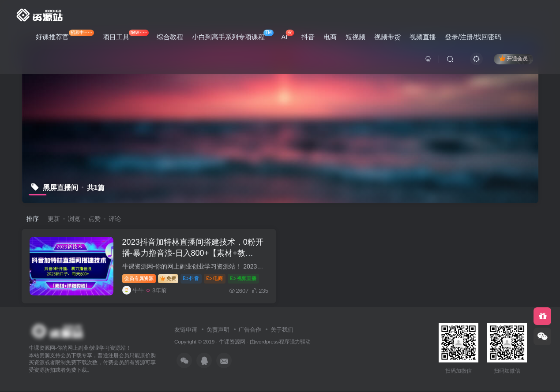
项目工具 (126, 35)
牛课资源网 (232, 343)
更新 (54, 219)
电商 (330, 37)
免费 (169, 279)
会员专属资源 (140, 279)
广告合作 (250, 331)
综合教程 (170, 37)
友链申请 (186, 331)
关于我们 (282, 331)
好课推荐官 (65, 35)
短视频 (355, 37)
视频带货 (387, 37)
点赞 (94, 219)
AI (288, 35)
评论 (115, 219)
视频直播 (423, 37)
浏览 (74, 219)
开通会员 (513, 58)
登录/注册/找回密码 (473, 37)
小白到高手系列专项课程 (233, 35)
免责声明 (218, 331)
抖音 (308, 37)
